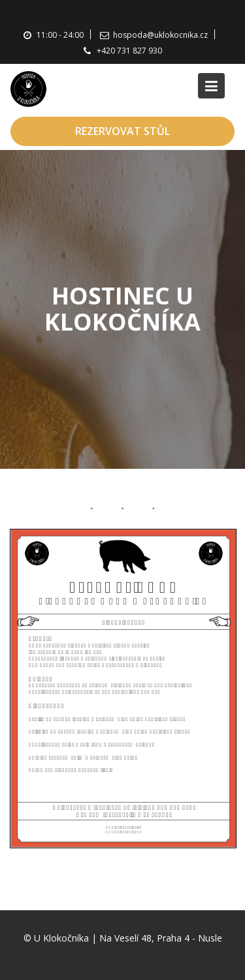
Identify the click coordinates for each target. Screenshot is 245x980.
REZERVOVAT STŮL (122, 131)
